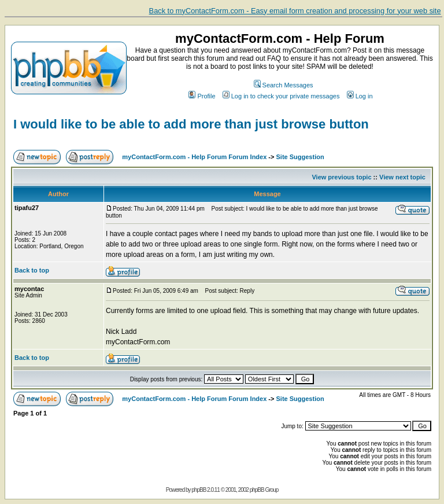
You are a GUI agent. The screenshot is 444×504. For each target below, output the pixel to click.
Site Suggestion (300, 157)
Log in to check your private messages (281, 96)
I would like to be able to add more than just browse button (191, 124)
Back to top (32, 270)
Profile (202, 96)
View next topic (402, 177)
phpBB (199, 490)
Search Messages (284, 85)
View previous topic (341, 177)
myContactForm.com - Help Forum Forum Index (194, 157)
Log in (360, 96)
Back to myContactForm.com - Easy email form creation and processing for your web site (295, 11)
